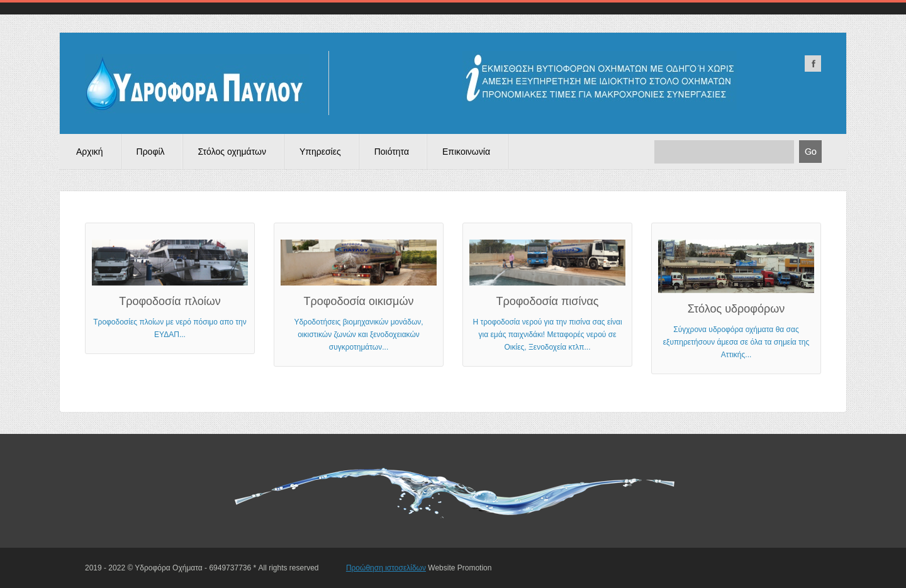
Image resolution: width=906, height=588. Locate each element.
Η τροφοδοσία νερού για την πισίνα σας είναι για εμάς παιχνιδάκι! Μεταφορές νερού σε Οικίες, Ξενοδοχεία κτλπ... (547, 296)
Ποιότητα (392, 152)
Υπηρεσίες (320, 152)
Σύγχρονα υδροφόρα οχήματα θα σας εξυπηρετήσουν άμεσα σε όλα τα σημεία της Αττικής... (736, 299)
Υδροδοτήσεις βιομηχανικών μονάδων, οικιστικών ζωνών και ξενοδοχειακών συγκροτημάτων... (359, 296)
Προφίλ (151, 152)
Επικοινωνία (466, 152)
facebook (813, 64)
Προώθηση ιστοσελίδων (386, 568)
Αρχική (90, 152)
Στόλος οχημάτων (232, 152)
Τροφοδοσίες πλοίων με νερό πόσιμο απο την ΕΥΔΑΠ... (170, 289)
